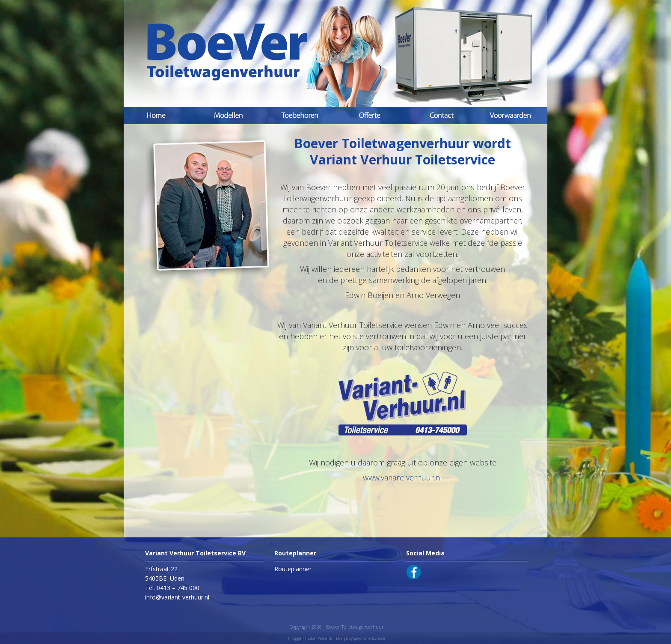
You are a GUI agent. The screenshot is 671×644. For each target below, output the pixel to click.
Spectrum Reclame (369, 638)
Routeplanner (293, 569)
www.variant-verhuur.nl (402, 477)
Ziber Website (320, 638)
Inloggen (296, 638)
